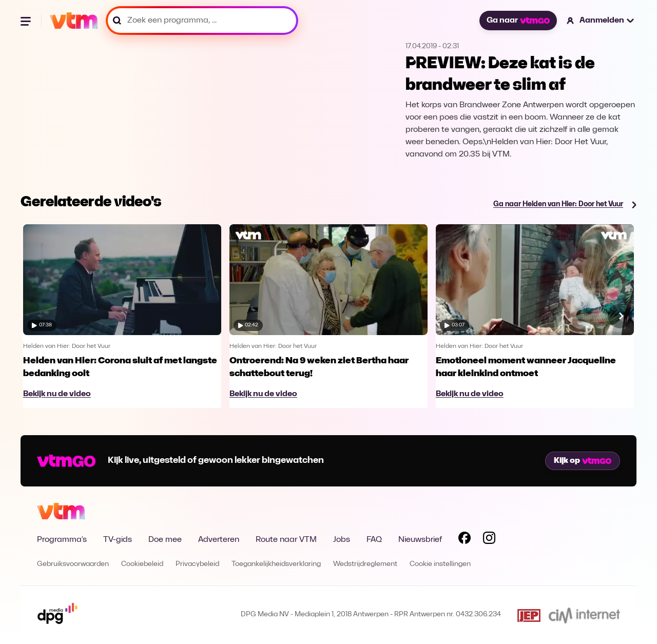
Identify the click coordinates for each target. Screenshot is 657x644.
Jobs (342, 540)
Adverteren (219, 540)
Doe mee (165, 540)
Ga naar (518, 21)
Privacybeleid (197, 564)
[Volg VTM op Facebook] (465, 540)
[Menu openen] (27, 21)
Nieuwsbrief (420, 540)
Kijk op (583, 461)
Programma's (62, 540)
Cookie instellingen (440, 564)
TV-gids (118, 540)
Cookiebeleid (142, 564)
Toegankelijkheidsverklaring (276, 564)
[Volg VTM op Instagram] (489, 540)
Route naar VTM (286, 540)
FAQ (374, 540)
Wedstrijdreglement (365, 564)
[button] (601, 21)
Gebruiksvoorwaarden (73, 564)
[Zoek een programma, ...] (202, 21)
